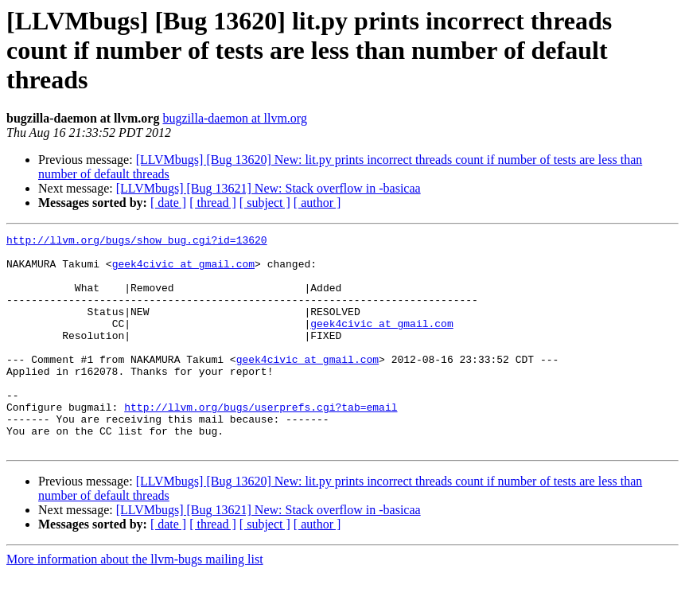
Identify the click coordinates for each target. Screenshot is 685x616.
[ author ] (317, 203)
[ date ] (168, 203)
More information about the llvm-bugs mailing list (135, 602)
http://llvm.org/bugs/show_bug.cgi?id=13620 (137, 242)
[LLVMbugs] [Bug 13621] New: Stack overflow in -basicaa (269, 188)
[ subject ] (265, 203)
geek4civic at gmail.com (183, 271)
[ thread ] (213, 203)
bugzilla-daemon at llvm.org (234, 118)
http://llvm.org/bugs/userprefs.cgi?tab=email (261, 443)
